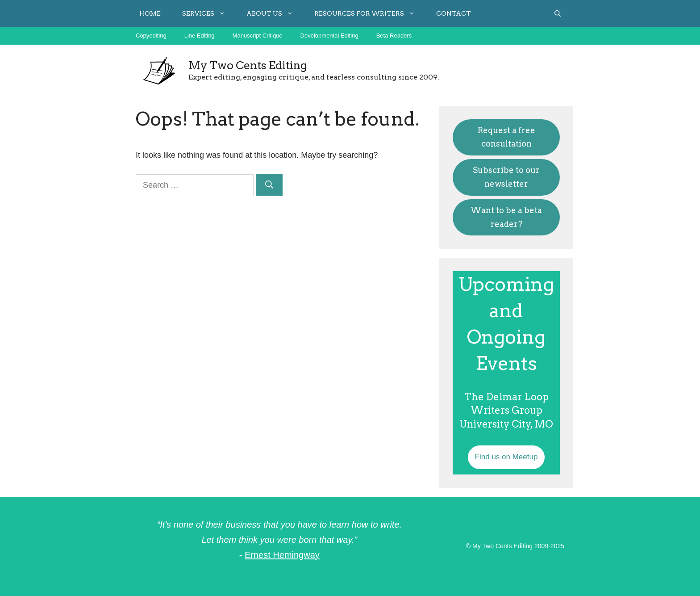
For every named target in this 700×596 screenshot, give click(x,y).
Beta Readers (394, 36)
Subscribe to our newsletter (506, 177)
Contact (454, 13)
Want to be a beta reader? (506, 217)
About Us (275, 13)
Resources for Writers (370, 13)
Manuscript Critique (258, 36)
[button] (558, 13)
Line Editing (200, 36)
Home (150, 13)
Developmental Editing (329, 36)
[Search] (269, 185)
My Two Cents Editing (248, 65)
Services (209, 13)
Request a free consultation (506, 137)
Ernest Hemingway (282, 555)
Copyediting (151, 36)
